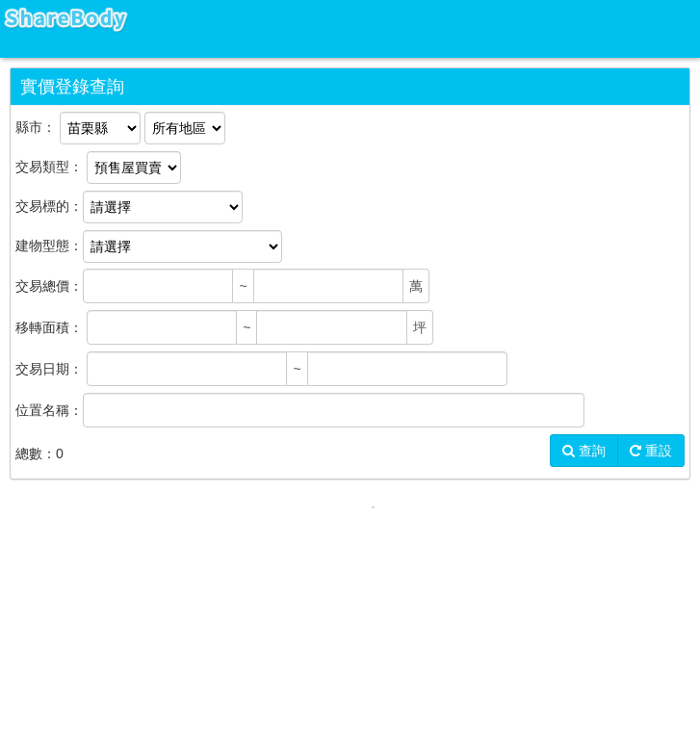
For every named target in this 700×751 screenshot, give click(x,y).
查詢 (584, 451)
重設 (651, 451)
